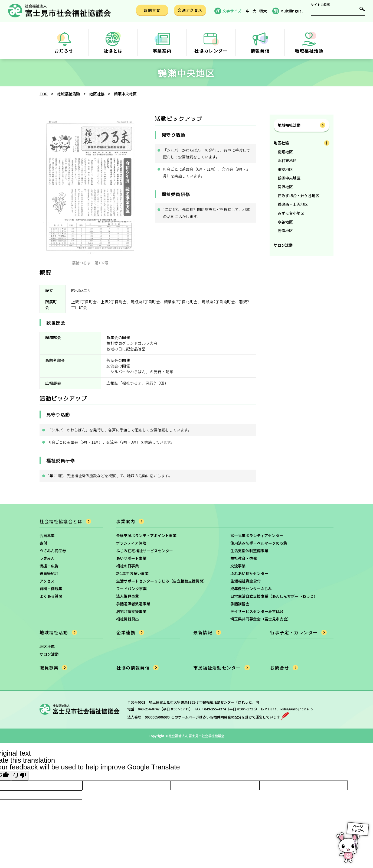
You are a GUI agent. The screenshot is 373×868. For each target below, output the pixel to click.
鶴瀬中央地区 (289, 178)
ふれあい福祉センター (249, 573)
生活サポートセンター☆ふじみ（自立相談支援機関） (162, 581)
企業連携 (126, 632)
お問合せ (280, 668)
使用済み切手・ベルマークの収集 (259, 543)
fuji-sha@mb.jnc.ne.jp (294, 709)
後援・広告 (49, 566)
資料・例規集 (51, 589)
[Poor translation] (20, 776)
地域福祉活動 (289, 125)
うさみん (47, 558)
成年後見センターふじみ (251, 589)
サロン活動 (283, 245)
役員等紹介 (49, 573)
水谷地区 (285, 222)
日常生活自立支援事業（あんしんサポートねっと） (274, 596)
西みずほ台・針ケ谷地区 (299, 196)
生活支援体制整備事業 (249, 551)
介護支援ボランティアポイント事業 (146, 535)
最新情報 (203, 632)
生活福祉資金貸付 (246, 581)
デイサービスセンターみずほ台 (257, 611)
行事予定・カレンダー (294, 632)
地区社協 (281, 143)
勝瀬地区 (285, 230)
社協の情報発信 (133, 668)
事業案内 (126, 521)
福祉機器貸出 (127, 619)
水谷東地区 (287, 160)
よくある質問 (51, 596)
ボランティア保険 (131, 543)
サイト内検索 (320, 5)
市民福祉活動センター (217, 668)
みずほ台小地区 (291, 213)
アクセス (47, 581)
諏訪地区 (285, 169)
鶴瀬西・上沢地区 (293, 204)
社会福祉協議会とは (61, 521)
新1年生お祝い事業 (132, 573)
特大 (263, 11)
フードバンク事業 (131, 589)
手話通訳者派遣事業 (133, 604)
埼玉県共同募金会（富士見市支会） (261, 619)
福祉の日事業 (127, 566)
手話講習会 (240, 604)
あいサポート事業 (131, 558)
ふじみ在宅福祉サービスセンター (145, 551)
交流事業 (238, 566)
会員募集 (47, 535)
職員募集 (49, 668)
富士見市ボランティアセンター (257, 535)
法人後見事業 (127, 596)
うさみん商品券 (53, 551)
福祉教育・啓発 (244, 558)
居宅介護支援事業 (131, 611)
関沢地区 (285, 187)
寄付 (43, 543)
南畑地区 (285, 152)
